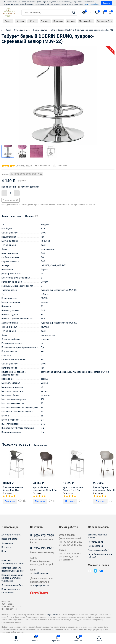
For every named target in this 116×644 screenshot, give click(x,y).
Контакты (6, 547)
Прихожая (58, 21)
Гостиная (45, 21)
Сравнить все (41, 445)
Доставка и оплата (11, 535)
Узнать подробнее (91, 4)
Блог (4, 551)
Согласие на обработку (13, 585)
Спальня (71, 21)
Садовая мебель (105, 21)
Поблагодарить (96, 542)
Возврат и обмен (10, 539)
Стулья (20, 21)
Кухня (33, 21)
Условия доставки (30, 187)
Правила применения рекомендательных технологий (12, 578)
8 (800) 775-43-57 (42, 535)
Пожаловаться (95, 546)
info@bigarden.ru (40, 573)
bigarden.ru (52, 615)
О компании (7, 543)
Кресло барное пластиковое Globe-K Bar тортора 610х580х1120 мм (46, 490)
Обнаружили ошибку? (99, 550)
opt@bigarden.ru (39, 585)
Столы (8, 21)
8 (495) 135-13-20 (42, 548)
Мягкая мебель (86, 21)
